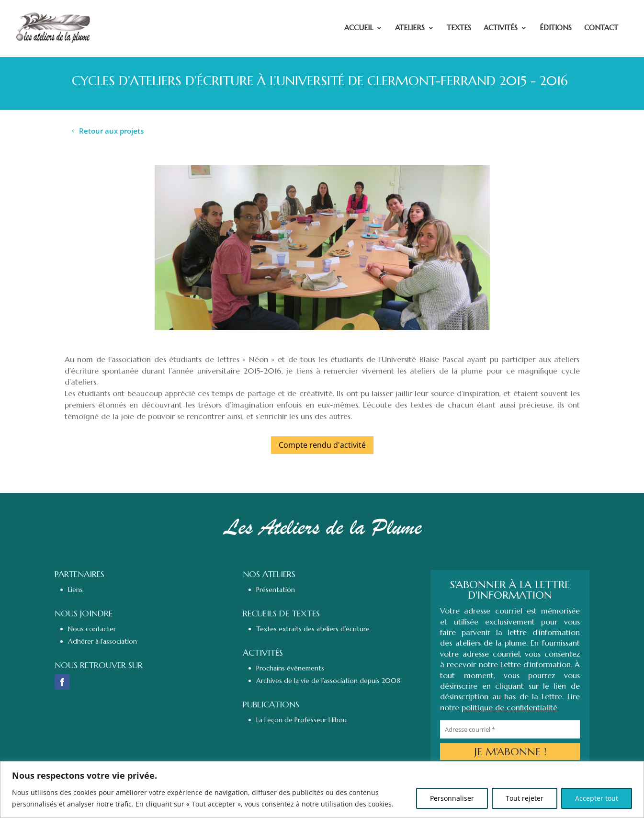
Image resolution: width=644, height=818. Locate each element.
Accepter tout (597, 798)
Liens (75, 590)
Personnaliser (452, 798)
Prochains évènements (290, 668)
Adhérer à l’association (102, 641)
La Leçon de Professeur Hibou (301, 720)
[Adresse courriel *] (510, 729)
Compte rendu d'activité (322, 445)
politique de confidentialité (509, 707)
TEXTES (459, 28)
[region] (322, 790)
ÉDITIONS (556, 28)
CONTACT (601, 28)
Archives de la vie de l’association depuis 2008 (328, 681)
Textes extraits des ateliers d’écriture (313, 629)
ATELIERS (410, 28)
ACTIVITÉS (501, 28)
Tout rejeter (525, 798)
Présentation (276, 590)
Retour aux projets (111, 131)
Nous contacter (92, 629)
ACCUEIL (359, 28)
